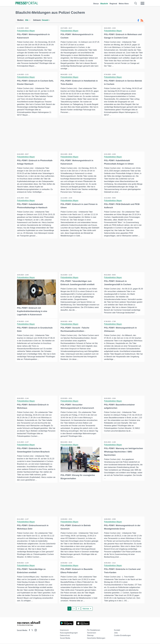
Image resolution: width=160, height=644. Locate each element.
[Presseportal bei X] (32, 631)
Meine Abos (124, 4)
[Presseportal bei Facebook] (29, 631)
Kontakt (117, 631)
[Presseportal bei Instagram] (35, 631)
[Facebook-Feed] (138, 20)
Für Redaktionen (94, 631)
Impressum (64, 631)
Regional (113, 4)
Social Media (65, 639)
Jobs (116, 633)
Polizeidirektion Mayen (26, 31)
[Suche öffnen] (136, 3)
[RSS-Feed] (142, 20)
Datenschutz (65, 636)
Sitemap (90, 636)
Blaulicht (104, 4)
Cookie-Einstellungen (122, 636)
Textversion (91, 633)
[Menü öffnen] (142, 3)
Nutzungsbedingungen (69, 633)
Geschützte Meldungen (96, 639)
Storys (96, 4)
